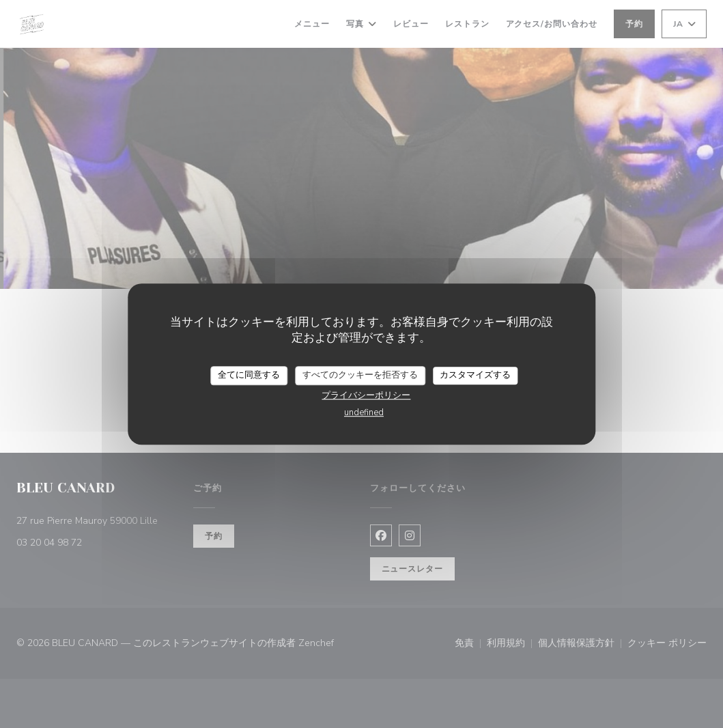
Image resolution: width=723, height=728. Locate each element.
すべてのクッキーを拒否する (360, 375)
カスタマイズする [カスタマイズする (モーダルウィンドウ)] (475, 375)
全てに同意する (249, 375)
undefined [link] (364, 412)
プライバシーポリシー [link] (366, 395)
